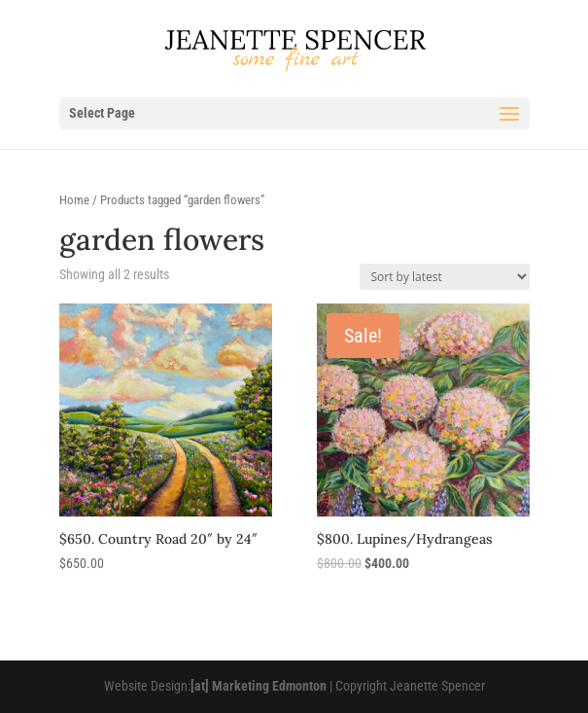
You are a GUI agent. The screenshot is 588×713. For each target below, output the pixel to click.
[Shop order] (445, 277)
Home (74, 200)
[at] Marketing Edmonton (259, 686)
